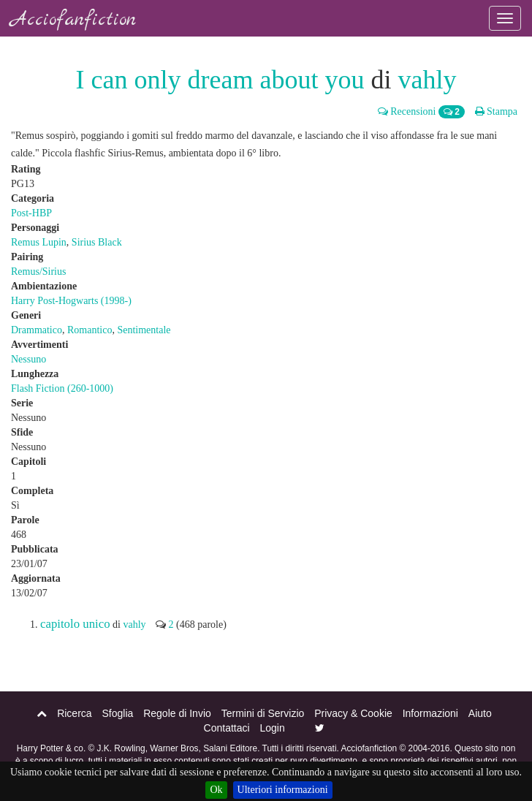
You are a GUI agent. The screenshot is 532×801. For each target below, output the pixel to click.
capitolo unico (75, 624)
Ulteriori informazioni (283, 790)
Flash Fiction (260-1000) (62, 388)
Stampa (497, 111)
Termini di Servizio (263, 713)
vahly (427, 80)
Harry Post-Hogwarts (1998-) (71, 301)
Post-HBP (31, 213)
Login (273, 728)
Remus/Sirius (38, 272)
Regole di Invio (177, 713)
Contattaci (227, 728)
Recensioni (407, 111)
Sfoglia (117, 713)
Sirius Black (97, 242)
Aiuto (480, 713)
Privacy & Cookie (353, 713)
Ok (216, 790)
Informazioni (430, 713)
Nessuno (28, 359)
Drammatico (37, 330)
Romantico (90, 330)
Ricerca (74, 713)
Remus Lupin (39, 242)
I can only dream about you (220, 80)
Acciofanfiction (73, 20)
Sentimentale (144, 330)
